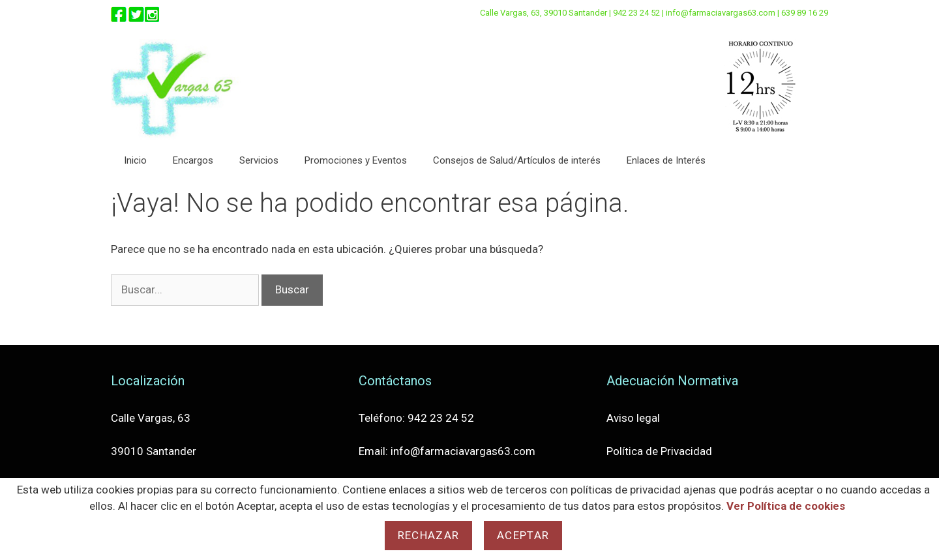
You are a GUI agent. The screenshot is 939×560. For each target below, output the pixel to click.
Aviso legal (633, 418)
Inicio (135, 160)
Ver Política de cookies (786, 506)
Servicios (259, 160)
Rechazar (428, 535)
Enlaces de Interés (666, 160)
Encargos (193, 160)
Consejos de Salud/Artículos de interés (517, 160)
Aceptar (523, 535)
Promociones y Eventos (356, 160)
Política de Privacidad (659, 451)
